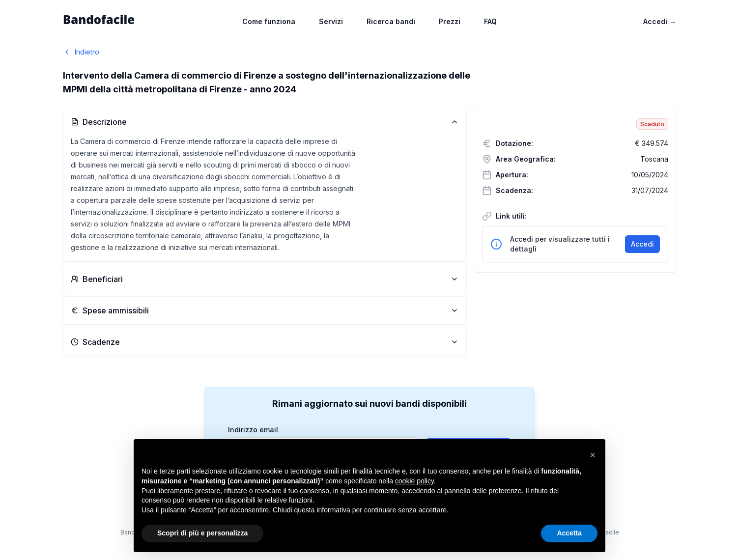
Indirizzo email (253, 430)
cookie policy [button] (414, 481)
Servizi (331, 21)
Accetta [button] (569, 533)
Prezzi (450, 21)
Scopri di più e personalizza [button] (202, 533)
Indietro (81, 52)
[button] (593, 455)
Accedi (660, 21)
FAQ (490, 21)
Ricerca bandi (391, 21)
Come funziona (269, 21)
